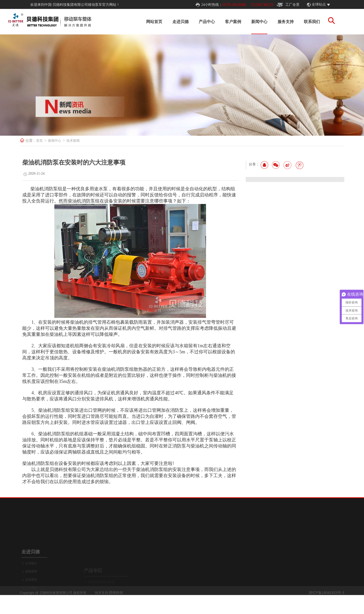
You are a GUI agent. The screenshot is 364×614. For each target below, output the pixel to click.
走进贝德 (176, 22)
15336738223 (262, 5)
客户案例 (229, 22)
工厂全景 (288, 5)
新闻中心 (255, 22)
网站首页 (150, 22)
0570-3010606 (234, 5)
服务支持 (281, 22)
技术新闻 (84, 141)
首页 (50, 141)
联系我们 (307, 22)
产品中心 (202, 22)
